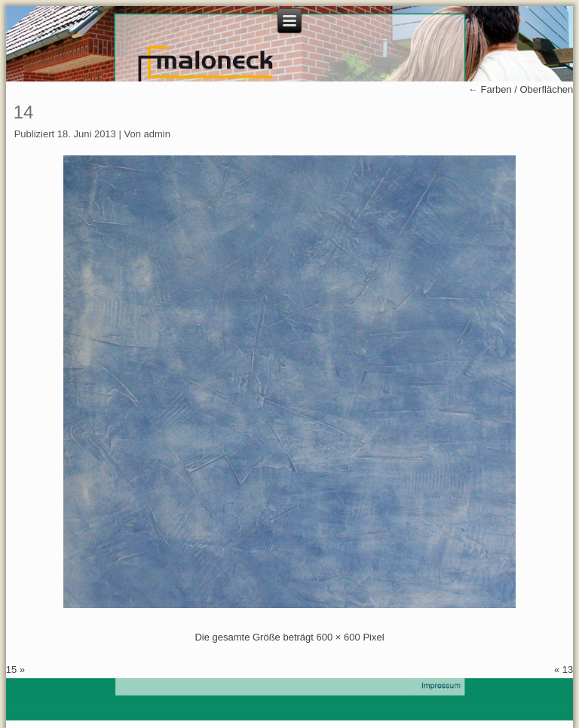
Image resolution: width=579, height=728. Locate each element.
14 (24, 112)
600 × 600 (339, 637)
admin (157, 134)
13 (568, 670)
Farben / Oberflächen (521, 89)
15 (11, 670)
